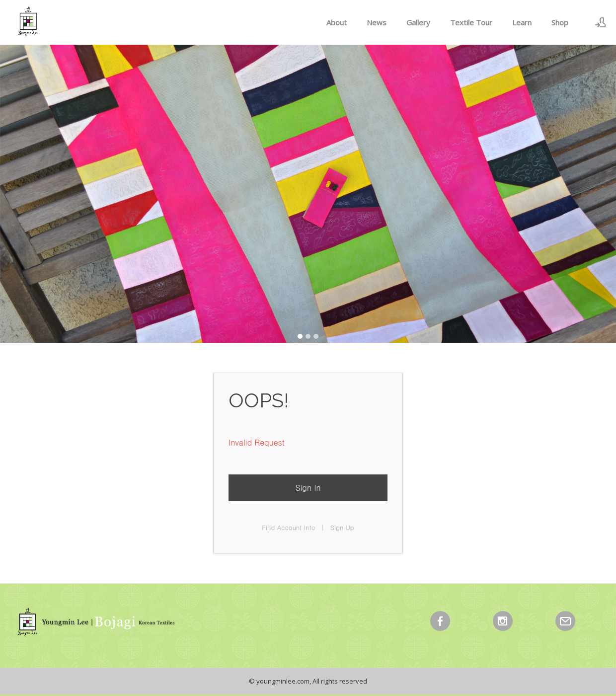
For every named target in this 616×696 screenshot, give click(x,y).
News (377, 22)
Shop (560, 22)
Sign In (308, 488)
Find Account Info (288, 527)
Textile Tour (471, 22)
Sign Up (342, 527)
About (337, 22)
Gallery (418, 22)
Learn (522, 22)
